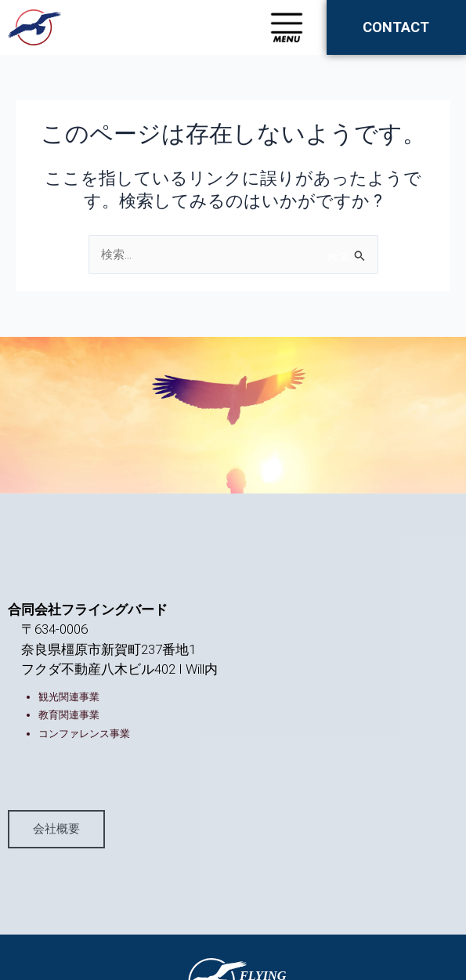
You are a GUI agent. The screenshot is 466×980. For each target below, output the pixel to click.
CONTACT (396, 27)
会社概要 (56, 828)
